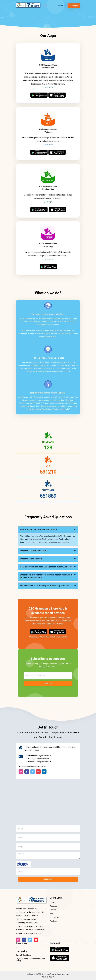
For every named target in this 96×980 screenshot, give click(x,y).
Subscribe (48, 683)
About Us (53, 906)
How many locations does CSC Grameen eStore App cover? (47, 567)
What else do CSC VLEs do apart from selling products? (45, 586)
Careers (53, 910)
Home (52, 902)
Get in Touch (48, 879)
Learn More (48, 87)
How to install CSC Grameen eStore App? (39, 529)
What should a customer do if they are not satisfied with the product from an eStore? (47, 576)
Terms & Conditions (24, 955)
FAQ (18, 947)
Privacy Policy (21, 951)
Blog (52, 913)
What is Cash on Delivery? (32, 559)
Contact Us (61, 6)
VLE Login (74, 6)
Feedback (54, 921)
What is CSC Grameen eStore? (34, 551)
